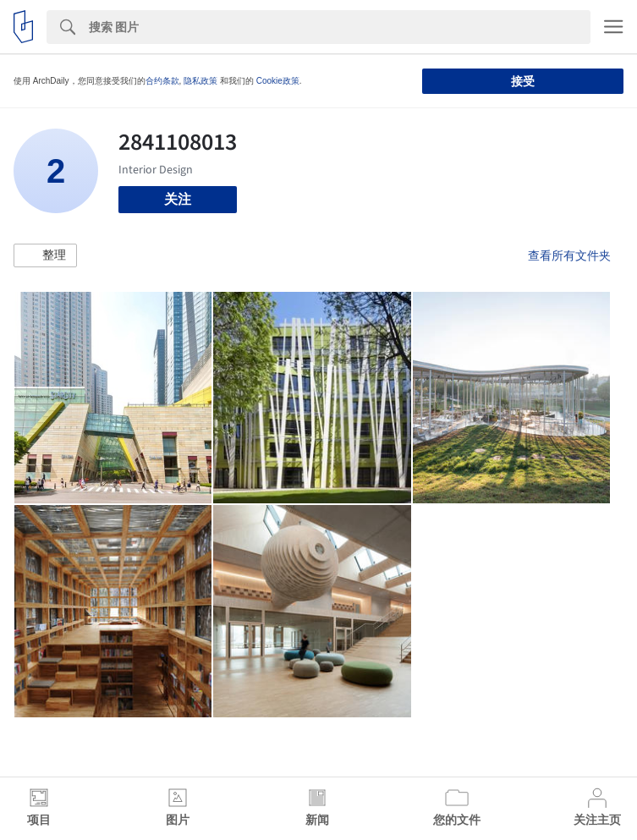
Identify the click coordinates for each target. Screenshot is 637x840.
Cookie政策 (278, 81)
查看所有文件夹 (569, 255)
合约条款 (162, 81)
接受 (523, 81)
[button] (45, 255)
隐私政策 (200, 81)
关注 (178, 199)
